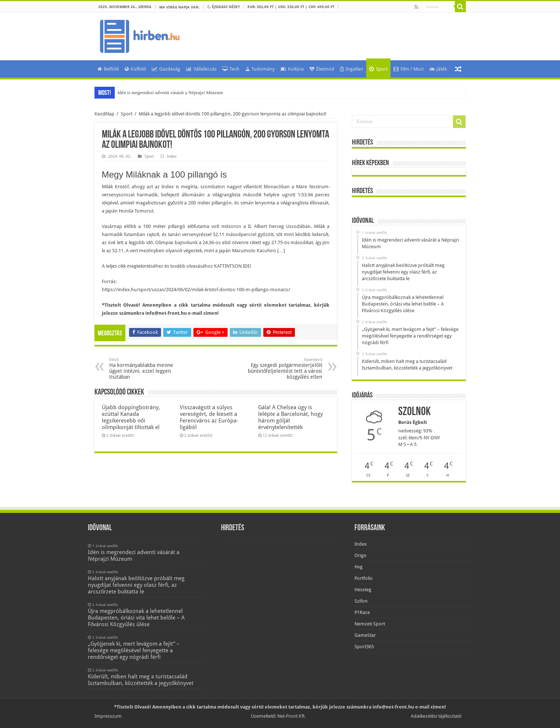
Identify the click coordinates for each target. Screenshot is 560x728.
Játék (438, 69)
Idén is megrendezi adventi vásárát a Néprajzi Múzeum (170, 92)
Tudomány (260, 69)
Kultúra (292, 69)
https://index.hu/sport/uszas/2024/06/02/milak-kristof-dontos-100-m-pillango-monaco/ (196, 290)
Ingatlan (352, 69)
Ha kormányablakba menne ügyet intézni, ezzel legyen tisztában (147, 369)
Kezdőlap (104, 114)
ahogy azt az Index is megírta (165, 187)
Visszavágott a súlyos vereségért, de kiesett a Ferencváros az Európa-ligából (209, 417)
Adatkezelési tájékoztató (436, 716)
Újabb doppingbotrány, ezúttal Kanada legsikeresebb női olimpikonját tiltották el (131, 417)
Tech (231, 69)
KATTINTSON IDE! (233, 266)
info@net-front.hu (166, 313)
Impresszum (108, 716)
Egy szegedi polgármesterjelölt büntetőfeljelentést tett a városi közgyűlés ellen (285, 369)
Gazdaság (166, 69)
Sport (378, 69)
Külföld (135, 69)
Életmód (322, 69)
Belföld (108, 69)
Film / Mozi (409, 69)
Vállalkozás (201, 69)
